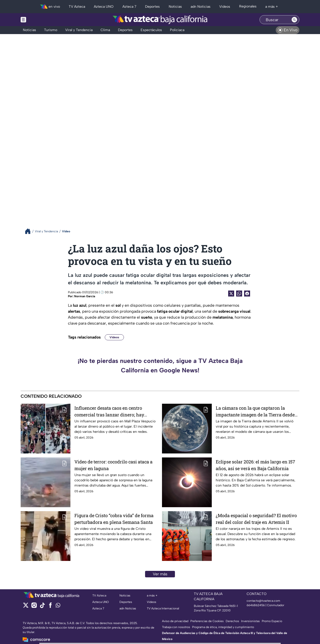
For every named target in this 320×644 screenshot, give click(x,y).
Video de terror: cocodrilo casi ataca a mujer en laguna (113, 465)
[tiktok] (42, 607)
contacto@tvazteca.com (263, 601)
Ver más (160, 574)
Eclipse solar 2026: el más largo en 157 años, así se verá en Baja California (255, 465)
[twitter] (26, 607)
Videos (114, 337)
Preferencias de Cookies (207, 621)
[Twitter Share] (231, 294)
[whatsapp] (58, 606)
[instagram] (34, 607)
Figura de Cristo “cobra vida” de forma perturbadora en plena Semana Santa (114, 519)
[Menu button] (41, 20)
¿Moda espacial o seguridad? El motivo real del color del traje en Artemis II (256, 519)
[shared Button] (239, 294)
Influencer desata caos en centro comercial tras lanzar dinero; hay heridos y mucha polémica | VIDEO (110, 411)
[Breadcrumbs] (30, 231)
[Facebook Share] (247, 294)
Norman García (85, 296)
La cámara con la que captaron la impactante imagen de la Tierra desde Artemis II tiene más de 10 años (255, 411)
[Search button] (294, 20)
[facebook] (50, 607)
